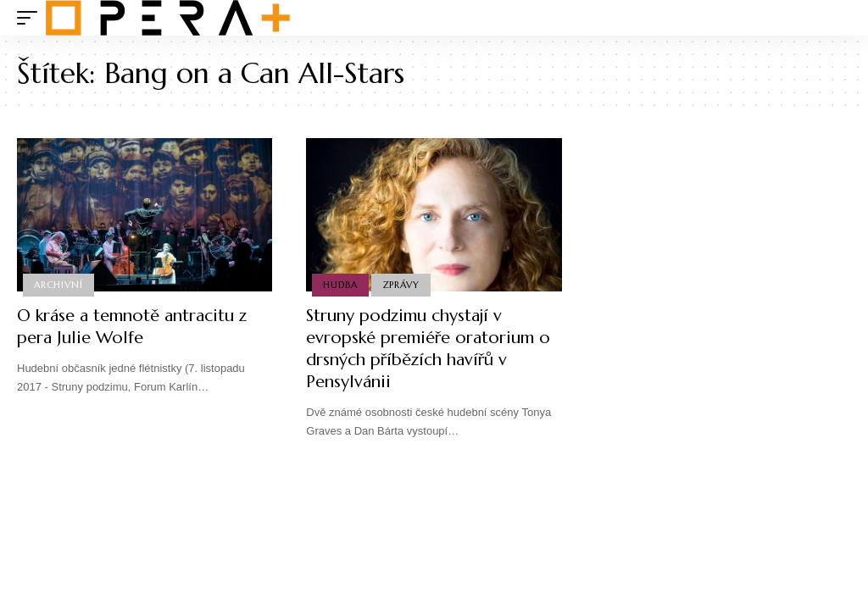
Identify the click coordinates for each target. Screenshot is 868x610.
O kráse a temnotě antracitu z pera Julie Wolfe (132, 327)
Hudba (340, 285)
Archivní (58, 285)
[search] (838, 18)
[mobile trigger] (31, 18)
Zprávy (401, 285)
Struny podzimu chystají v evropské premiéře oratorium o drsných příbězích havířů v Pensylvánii (428, 349)
